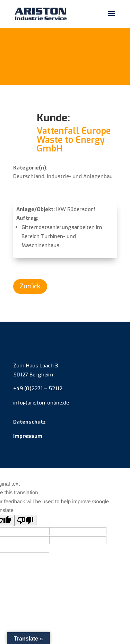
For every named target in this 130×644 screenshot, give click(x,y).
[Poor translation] (25, 520)
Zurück (30, 286)
